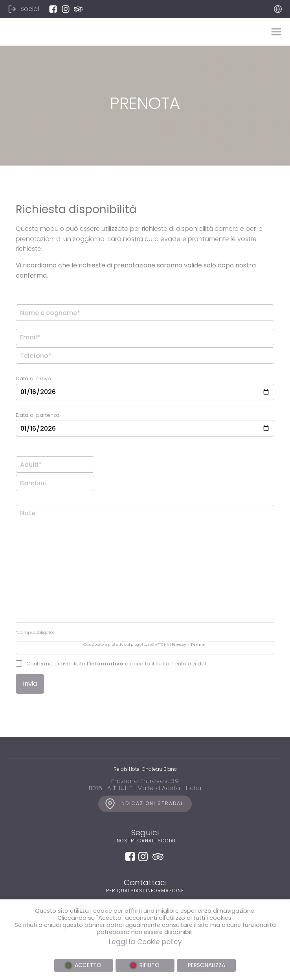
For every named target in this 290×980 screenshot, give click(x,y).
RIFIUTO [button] (150, 965)
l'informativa (105, 664)
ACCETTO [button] (88, 965)
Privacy (179, 644)
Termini (198, 644)
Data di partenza (38, 415)
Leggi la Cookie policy (145, 942)
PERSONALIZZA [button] (206, 965)
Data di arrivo (33, 379)
